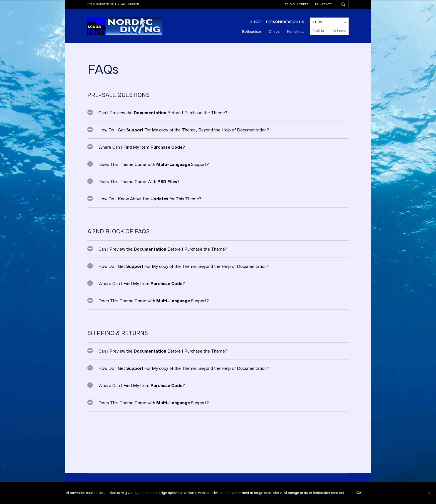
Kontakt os (296, 32)
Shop (255, 22)
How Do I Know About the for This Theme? (150, 199)
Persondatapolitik (285, 22)
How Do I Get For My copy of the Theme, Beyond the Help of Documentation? (184, 130)
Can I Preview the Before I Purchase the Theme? (163, 113)
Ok (359, 493)
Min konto (324, 4)
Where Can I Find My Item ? (142, 147)
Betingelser (252, 32)
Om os (274, 32)
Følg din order (297, 4)
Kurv (318, 22)
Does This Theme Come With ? (139, 182)
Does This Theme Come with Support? (154, 164)
